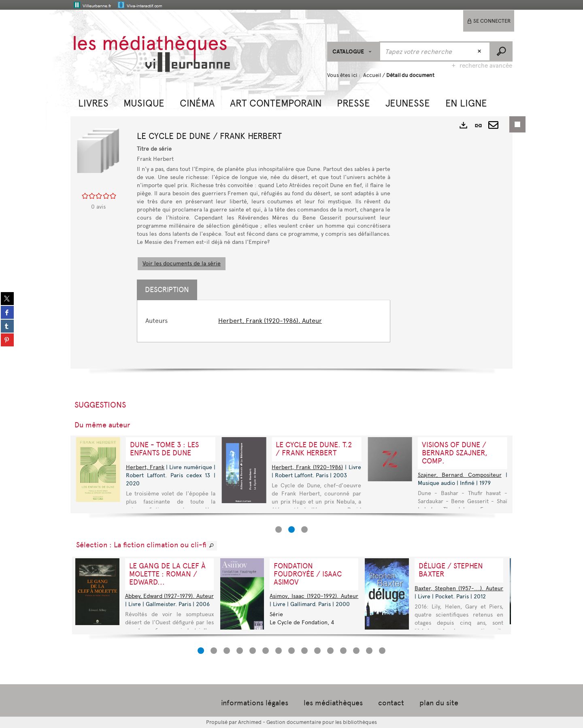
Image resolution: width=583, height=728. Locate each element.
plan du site (439, 703)
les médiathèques (333, 703)
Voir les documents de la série (182, 264)
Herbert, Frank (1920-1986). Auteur (270, 321)
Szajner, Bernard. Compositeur (460, 475)
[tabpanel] (264, 321)
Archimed (250, 722)
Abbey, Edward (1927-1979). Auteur (169, 596)
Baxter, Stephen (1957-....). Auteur (459, 588)
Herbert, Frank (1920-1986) (307, 467)
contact (391, 703)
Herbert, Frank (145, 467)
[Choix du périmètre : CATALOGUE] (353, 52)
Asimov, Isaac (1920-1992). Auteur (314, 596)
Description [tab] (167, 290)
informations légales (255, 703)
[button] (93, 102)
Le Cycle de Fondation (299, 622)
